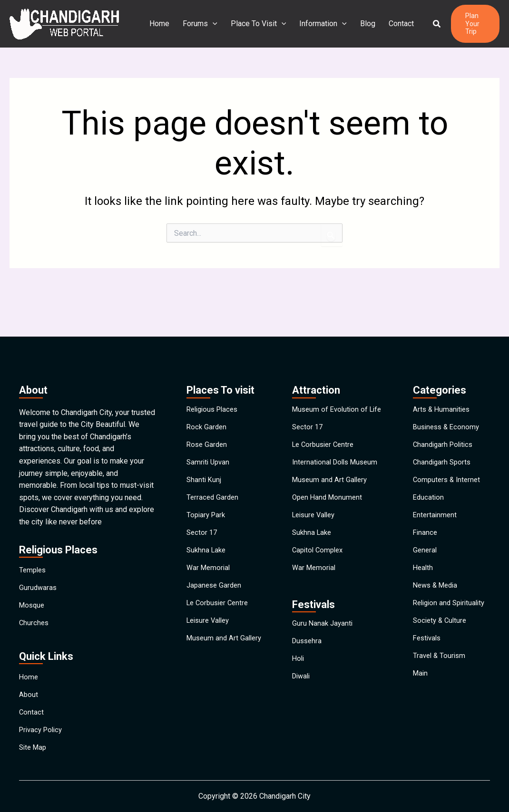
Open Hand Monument (329, 490)
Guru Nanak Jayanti (323, 638)
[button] (426, 24)
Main (421, 709)
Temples (34, 534)
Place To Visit (255, 24)
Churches (34, 600)
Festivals (428, 665)
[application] (211, 24)
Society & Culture (441, 643)
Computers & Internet (448, 461)
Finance (426, 527)
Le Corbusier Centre (220, 614)
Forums (198, 24)
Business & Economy (448, 395)
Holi (299, 681)
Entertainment (436, 505)
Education (429, 483)
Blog (360, 24)
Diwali (302, 703)
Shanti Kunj (205, 461)
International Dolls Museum (338, 447)
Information (317, 24)
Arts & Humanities (443, 373)
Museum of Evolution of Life (332, 377)
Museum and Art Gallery (214, 662)
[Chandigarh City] (64, 23)
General (426, 548)
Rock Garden (207, 395)
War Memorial (210, 570)
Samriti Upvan (209, 439)
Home (159, 24)
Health (424, 570)
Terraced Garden (214, 483)
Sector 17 (203, 527)
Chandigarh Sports (443, 439)
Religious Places (215, 373)
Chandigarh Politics (445, 417)
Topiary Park (207, 505)
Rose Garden (208, 417)
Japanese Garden (215, 592)
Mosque (33, 578)
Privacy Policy (43, 724)
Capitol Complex (319, 556)
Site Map (34, 746)
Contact (392, 24)
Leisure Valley (210, 636)
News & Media (437, 592)
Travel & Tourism (440, 687)
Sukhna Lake (207, 548)
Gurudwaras (39, 556)
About (29, 680)
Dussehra (308, 660)
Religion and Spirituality (433, 618)
